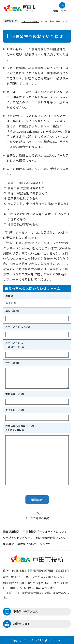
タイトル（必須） (15, 410)
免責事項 (8, 544)
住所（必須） (13, 363)
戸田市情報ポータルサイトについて (45, 532)
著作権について (27, 544)
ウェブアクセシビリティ (18, 538)
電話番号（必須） (15, 394)
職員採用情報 (11, 532)
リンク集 (45, 544)
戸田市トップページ (30, 21)
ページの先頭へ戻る (37, 516)
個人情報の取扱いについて (53, 538)
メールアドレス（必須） (19, 327)
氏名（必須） (13, 311)
